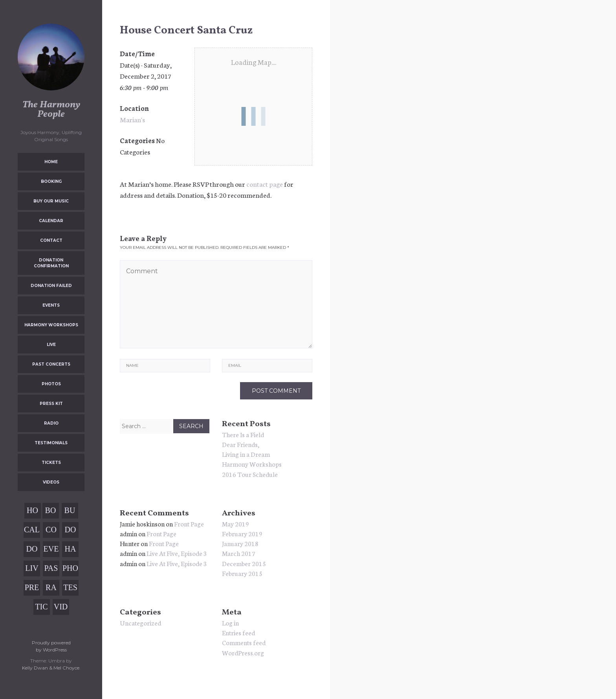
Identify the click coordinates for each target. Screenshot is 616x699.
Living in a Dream (246, 454)
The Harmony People (51, 110)
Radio (51, 423)
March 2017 (239, 553)
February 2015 (242, 573)
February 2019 (242, 533)
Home (51, 162)
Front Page (189, 523)
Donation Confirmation (51, 263)
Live (51, 345)
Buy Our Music (51, 201)
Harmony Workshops (51, 325)
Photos (51, 384)
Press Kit (51, 404)
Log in (230, 623)
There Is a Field (243, 434)
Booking (51, 181)
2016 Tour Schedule (250, 474)
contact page (265, 184)
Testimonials (51, 443)
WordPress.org (243, 652)
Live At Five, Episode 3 (177, 553)
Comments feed (244, 642)
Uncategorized (140, 623)
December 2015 (244, 563)
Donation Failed (51, 286)
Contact (51, 240)
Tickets (51, 463)
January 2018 (240, 543)
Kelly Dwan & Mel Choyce (51, 668)
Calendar (51, 221)
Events (51, 305)
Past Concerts (51, 364)
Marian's (132, 119)
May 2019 (236, 523)
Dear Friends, (241, 444)
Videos (51, 482)
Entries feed (238, 632)
